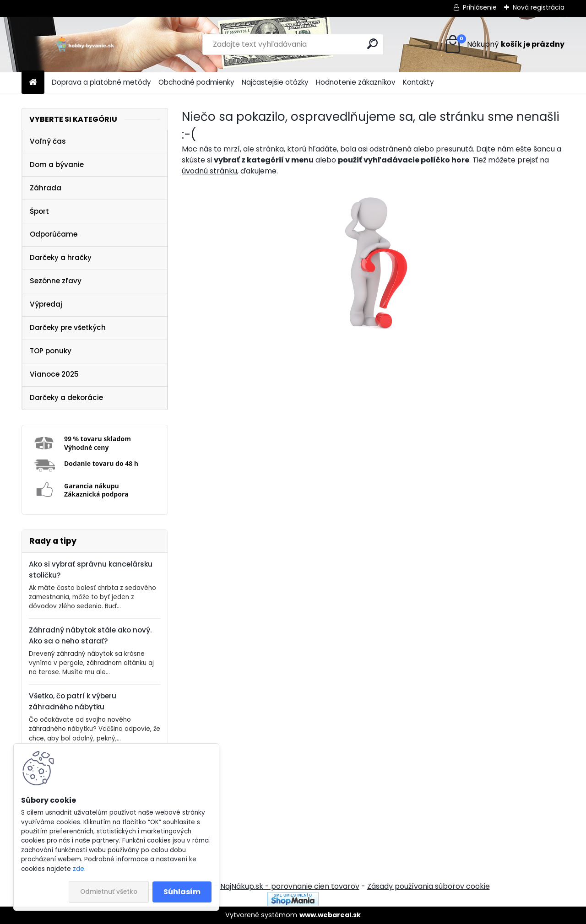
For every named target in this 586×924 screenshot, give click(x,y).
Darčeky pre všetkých (68, 327)
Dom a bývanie (57, 165)
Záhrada (46, 188)
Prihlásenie (480, 7)
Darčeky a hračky (61, 257)
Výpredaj (46, 304)
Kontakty (418, 82)
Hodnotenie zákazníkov (356, 82)
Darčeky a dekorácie (66, 397)
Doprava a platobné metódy (101, 82)
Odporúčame (54, 234)
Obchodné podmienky (196, 82)
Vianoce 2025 (54, 374)
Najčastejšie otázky (275, 82)
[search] (372, 44)
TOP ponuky (51, 351)
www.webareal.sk (330, 915)
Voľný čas (48, 141)
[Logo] (84, 44)
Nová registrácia (539, 7)
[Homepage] (33, 83)
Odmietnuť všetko (109, 892)
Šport (39, 211)
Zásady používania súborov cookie (429, 886)
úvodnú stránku (209, 171)
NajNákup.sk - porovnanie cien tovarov (290, 886)
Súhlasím (182, 892)
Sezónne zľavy (56, 281)
